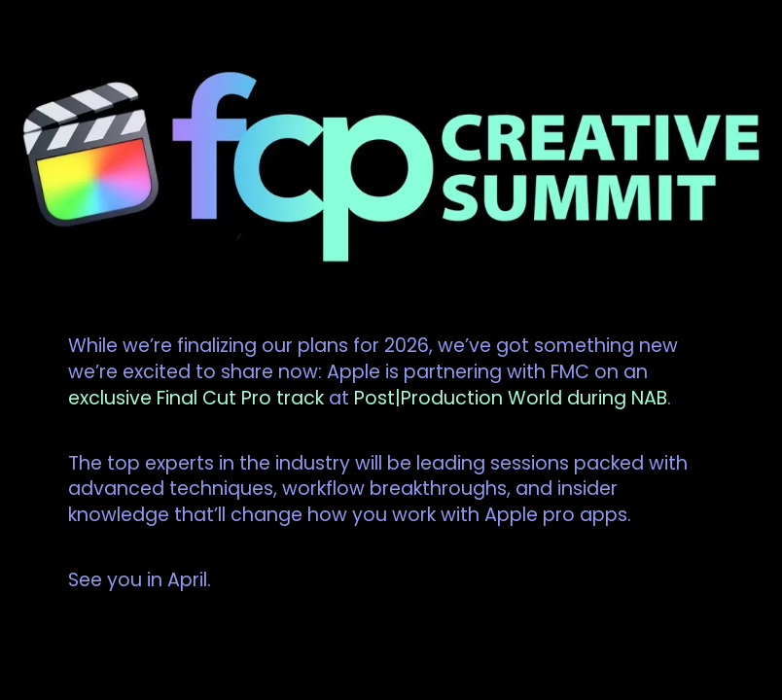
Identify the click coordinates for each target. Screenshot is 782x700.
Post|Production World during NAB (511, 398)
